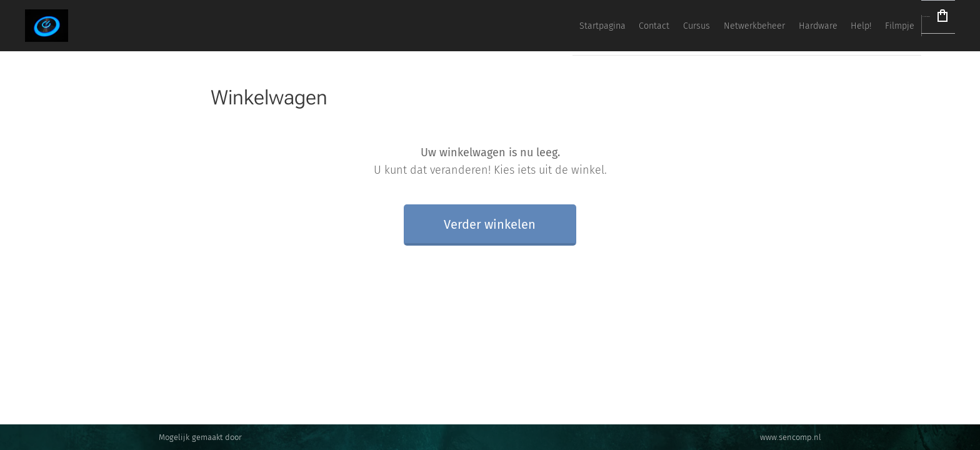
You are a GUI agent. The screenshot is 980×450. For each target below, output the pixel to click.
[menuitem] (705, 26)
